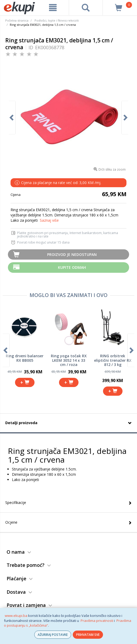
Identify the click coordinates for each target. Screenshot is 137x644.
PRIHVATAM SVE (88, 635)
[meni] (53, 8)
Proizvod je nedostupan (72, 254)
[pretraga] (86, 8)
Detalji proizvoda (21, 423)
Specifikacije (16, 502)
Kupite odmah (72, 267)
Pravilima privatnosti (97, 621)
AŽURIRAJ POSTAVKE (53, 635)
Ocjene (11, 522)
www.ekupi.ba (16, 616)
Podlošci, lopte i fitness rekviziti (57, 20)
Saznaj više (49, 220)
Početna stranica (17, 20)
